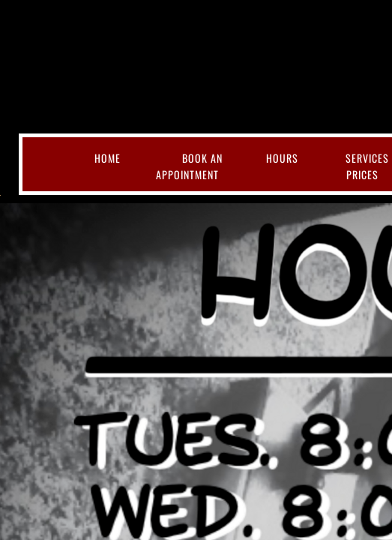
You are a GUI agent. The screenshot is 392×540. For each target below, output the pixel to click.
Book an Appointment (189, 166)
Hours (282, 158)
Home (108, 158)
